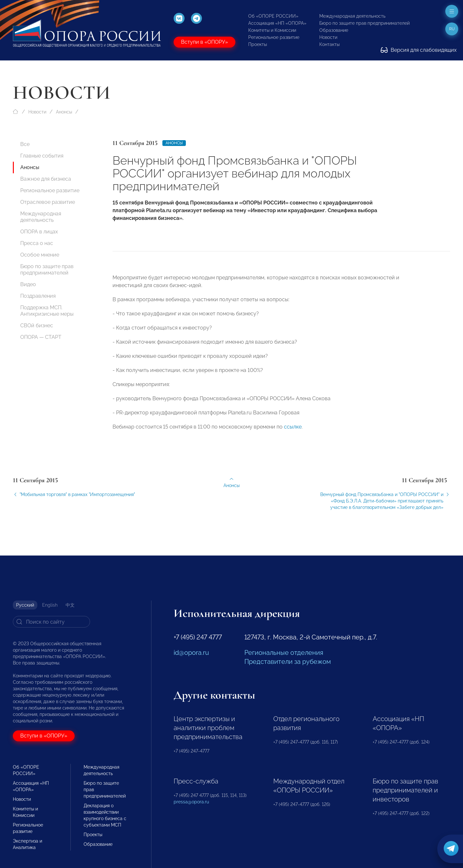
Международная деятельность (352, 16)
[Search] (51, 622)
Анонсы (64, 112)
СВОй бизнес (37, 325)
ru (452, 29)
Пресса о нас (37, 243)
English (50, 605)
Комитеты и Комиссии (272, 30)
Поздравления (38, 296)
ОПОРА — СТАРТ (41, 337)
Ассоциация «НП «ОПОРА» (277, 23)
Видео (28, 284)
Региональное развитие (274, 37)
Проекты (258, 44)
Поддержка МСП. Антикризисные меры (47, 311)
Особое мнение (40, 255)
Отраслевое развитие (48, 202)
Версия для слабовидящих (419, 50)
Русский (25, 605)
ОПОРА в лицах (39, 232)
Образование (334, 30)
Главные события (42, 156)
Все (25, 144)
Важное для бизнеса (46, 179)
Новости (328, 37)
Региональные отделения (284, 653)
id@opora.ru (191, 653)
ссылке (293, 431)
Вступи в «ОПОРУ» (204, 42)
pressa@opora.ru (191, 802)
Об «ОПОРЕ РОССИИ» (273, 16)
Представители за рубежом (288, 662)
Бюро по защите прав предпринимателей (364, 23)
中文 (70, 605)
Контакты (329, 44)
